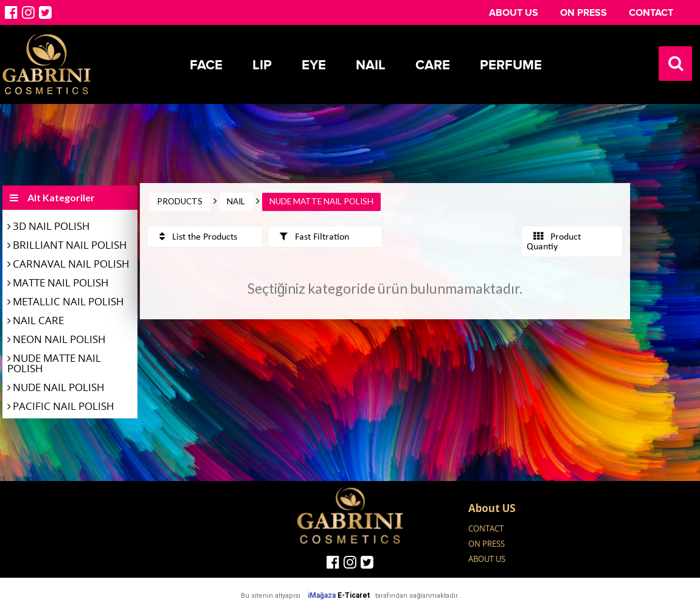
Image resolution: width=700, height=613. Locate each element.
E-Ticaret (354, 595)
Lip (262, 65)
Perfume (511, 65)
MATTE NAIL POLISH (61, 282)
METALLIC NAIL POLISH (68, 301)
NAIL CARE (38, 320)
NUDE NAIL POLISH (59, 387)
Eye (314, 65)
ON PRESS (584, 13)
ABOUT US (514, 13)
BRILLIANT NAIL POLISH (70, 245)
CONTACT (651, 13)
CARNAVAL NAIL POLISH (71, 264)
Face (206, 65)
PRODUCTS (180, 201)
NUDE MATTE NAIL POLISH (54, 363)
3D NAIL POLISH (51, 226)
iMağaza (322, 595)
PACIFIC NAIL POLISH (64, 406)
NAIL (236, 201)
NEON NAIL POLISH (59, 339)
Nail (371, 65)
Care (433, 65)
